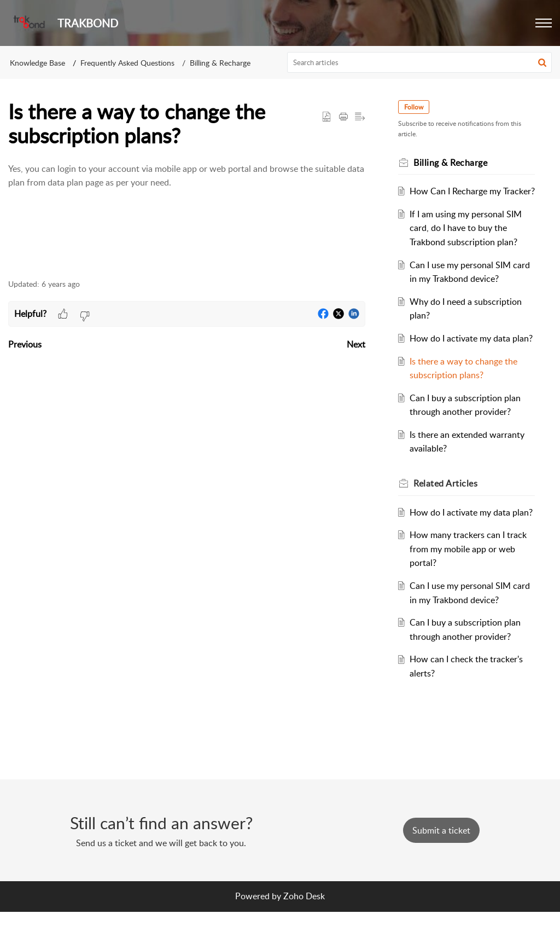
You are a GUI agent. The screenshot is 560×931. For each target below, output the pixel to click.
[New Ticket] (441, 850)
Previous (25, 344)
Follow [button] (416, 107)
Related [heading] (448, 511)
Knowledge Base (37, 63)
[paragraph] (187, 183)
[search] (420, 62)
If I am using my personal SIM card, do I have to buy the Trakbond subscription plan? (467, 242)
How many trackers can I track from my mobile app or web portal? (470, 591)
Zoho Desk (304, 916)
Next (356, 344)
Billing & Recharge (220, 63)
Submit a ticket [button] (441, 850)
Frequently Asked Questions (127, 63)
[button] (544, 23)
